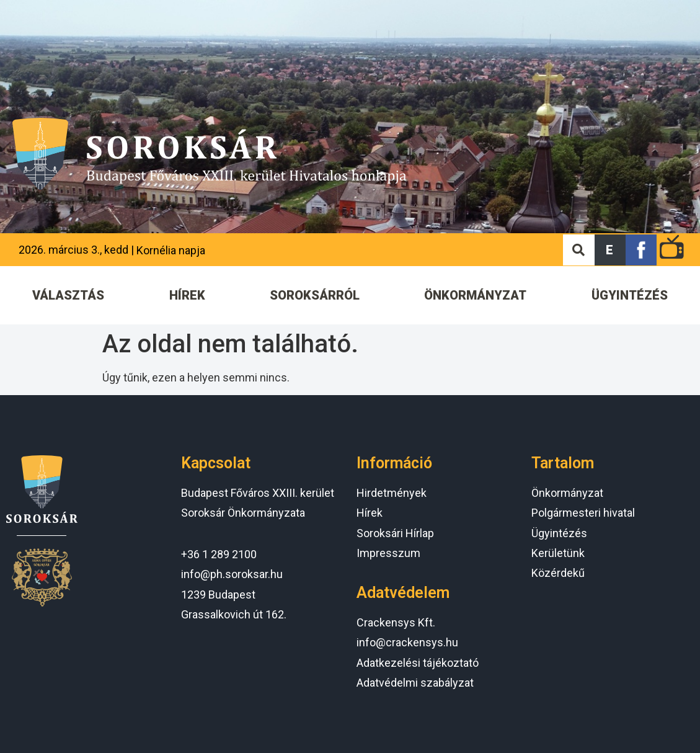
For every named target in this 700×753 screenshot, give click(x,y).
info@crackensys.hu (407, 642)
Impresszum (388, 553)
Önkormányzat (567, 493)
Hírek (370, 513)
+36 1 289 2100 (219, 554)
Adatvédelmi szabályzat (415, 683)
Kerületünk (558, 553)
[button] (610, 250)
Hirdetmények (392, 493)
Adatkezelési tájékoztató (418, 663)
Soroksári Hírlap (395, 533)
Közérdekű (558, 573)
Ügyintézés (559, 533)
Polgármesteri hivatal (583, 513)
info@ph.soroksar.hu (232, 574)
